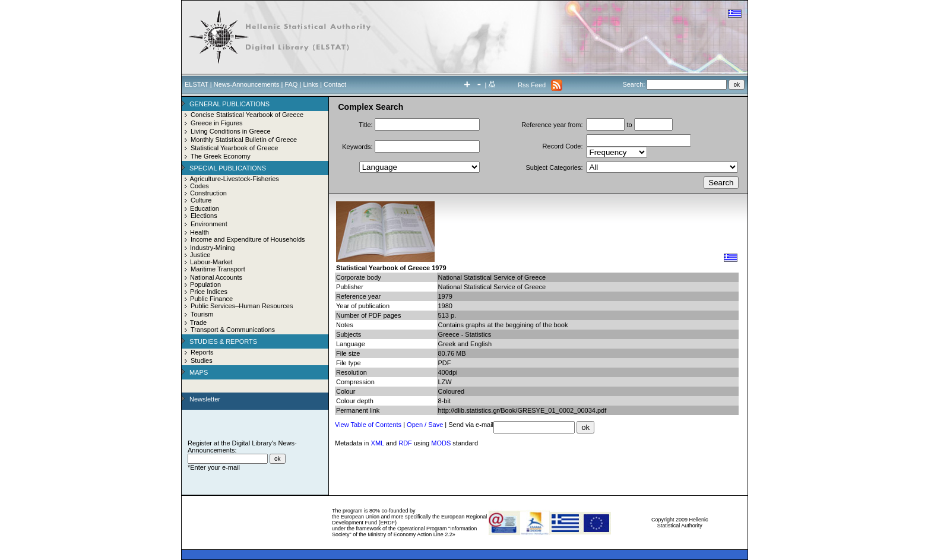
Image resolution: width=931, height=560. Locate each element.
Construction (208, 193)
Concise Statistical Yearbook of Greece (247, 115)
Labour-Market (211, 262)
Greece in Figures (216, 123)
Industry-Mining (212, 248)
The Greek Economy (221, 156)
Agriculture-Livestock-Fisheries (234, 179)
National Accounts (216, 277)
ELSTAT (197, 84)
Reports (202, 352)
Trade (198, 322)
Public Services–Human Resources (242, 306)
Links (311, 84)
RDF (405, 443)
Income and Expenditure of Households (248, 239)
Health (199, 232)
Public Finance (211, 299)
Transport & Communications (233, 330)
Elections (204, 216)
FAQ (291, 84)
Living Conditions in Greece (231, 131)
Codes (199, 186)
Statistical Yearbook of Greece (234, 148)
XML (378, 443)
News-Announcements (247, 84)
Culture (201, 200)
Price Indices (209, 292)
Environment (209, 224)
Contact (335, 84)
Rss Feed (532, 85)
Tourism (202, 314)
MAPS (199, 372)
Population (205, 284)
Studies (202, 360)
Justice (200, 255)
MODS (441, 443)
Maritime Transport (218, 269)
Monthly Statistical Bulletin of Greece (244, 140)
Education (205, 208)
